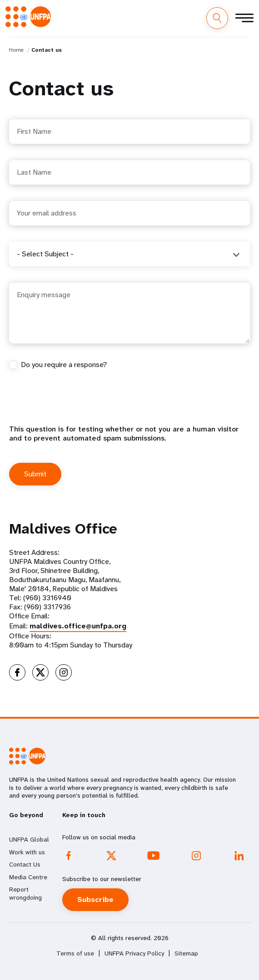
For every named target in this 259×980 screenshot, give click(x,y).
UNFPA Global (29, 839)
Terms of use (75, 953)
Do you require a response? (64, 365)
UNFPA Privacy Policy (134, 953)
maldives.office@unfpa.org (78, 626)
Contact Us (25, 864)
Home (16, 50)
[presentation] (78, 407)
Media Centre (28, 877)
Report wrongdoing (25, 893)
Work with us (27, 852)
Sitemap (186, 953)
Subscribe (95, 899)
